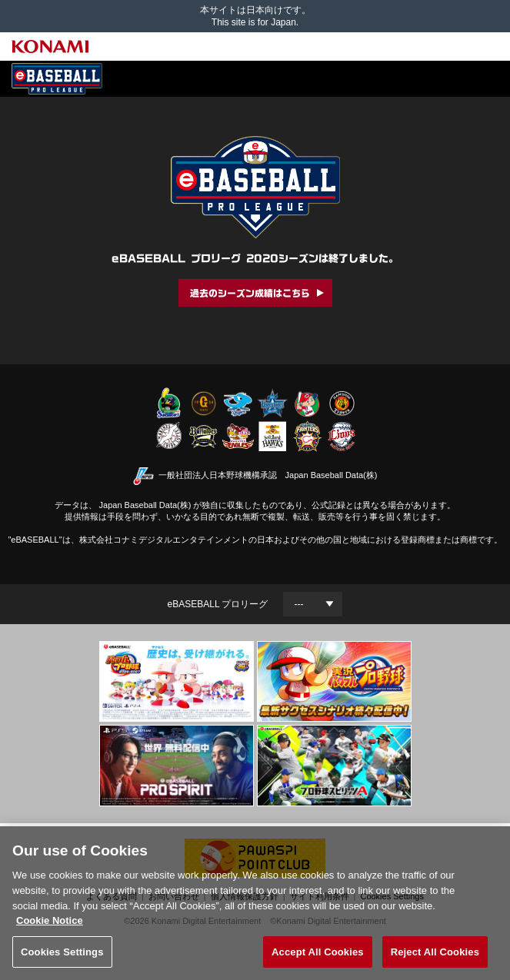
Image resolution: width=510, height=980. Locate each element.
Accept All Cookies (318, 957)
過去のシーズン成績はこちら (250, 293)
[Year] (313, 604)
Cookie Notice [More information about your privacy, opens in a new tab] (50, 926)
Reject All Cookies (435, 957)
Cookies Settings (62, 957)
